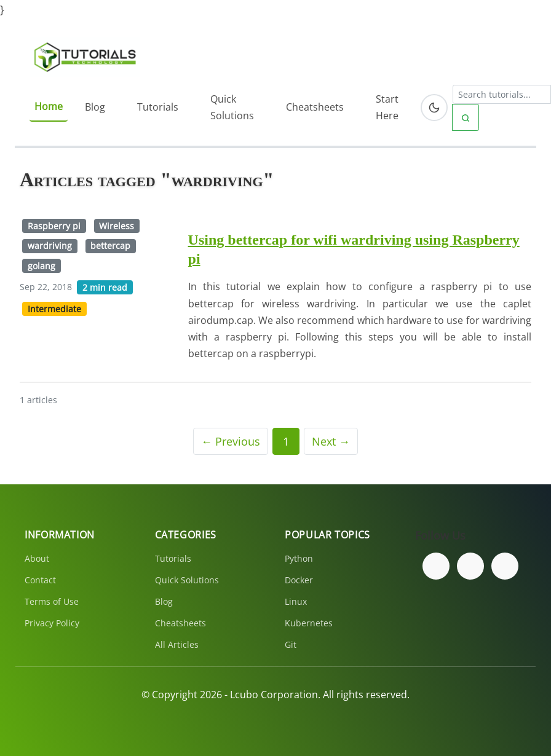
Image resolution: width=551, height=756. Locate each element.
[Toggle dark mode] (434, 108)
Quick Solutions (232, 107)
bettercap (110, 246)
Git (291, 644)
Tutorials (158, 107)
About (37, 558)
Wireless (117, 226)
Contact (40, 580)
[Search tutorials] (502, 94)
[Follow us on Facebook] (436, 566)
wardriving (50, 246)
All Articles (177, 644)
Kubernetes (309, 623)
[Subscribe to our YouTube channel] (505, 566)
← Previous (231, 441)
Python (299, 558)
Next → (331, 441)
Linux (296, 601)
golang (42, 266)
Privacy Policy (52, 623)
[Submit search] (466, 117)
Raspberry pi (54, 226)
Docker (299, 580)
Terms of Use (52, 601)
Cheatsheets (315, 107)
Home (49, 106)
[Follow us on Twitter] (470, 566)
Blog (95, 107)
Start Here (387, 107)
